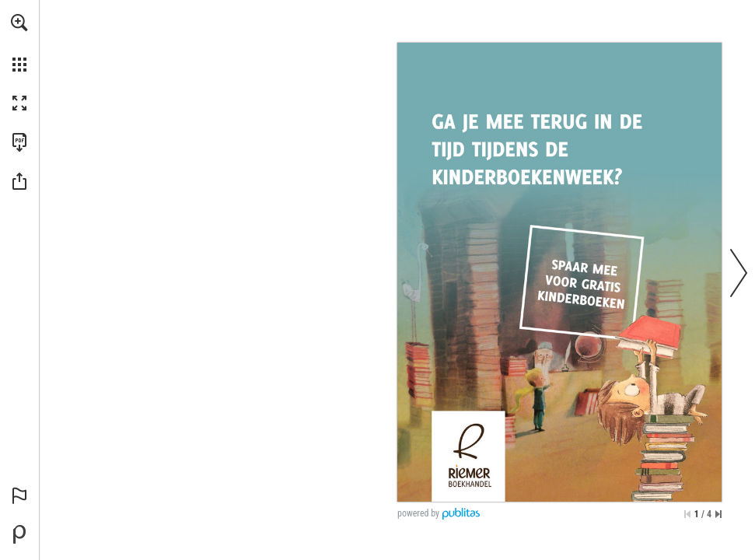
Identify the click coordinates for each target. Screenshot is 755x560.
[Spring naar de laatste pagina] (718, 514)
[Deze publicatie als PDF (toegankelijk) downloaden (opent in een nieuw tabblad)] (19, 142)
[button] (19, 23)
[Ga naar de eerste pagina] (687, 514)
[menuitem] (19, 43)
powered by (418, 513)
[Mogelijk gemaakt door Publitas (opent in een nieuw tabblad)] (19, 534)
